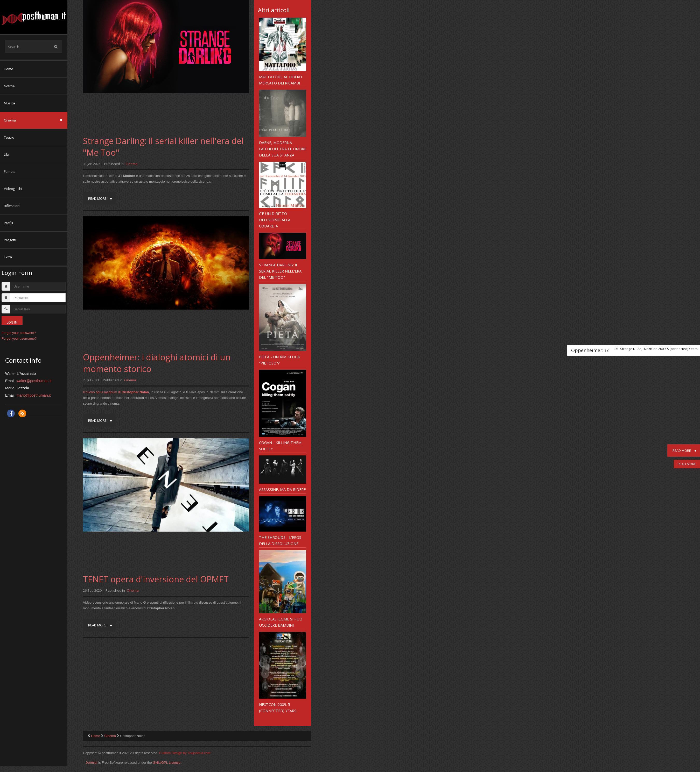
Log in (12, 322)
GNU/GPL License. (167, 763)
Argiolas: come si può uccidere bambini (281, 622)
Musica (9, 103)
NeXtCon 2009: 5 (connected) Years (278, 707)
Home (9, 69)
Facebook (11, 413)
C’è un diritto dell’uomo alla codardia (275, 220)
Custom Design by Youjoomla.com (185, 753)
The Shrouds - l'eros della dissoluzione (280, 540)
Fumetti (10, 171)
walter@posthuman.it (34, 381)
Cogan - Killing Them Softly (280, 446)
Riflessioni (12, 206)
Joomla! (92, 763)
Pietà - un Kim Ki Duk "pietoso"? (279, 360)
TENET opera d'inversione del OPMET (156, 579)
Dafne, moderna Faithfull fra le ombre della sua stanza (283, 149)
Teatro (9, 137)
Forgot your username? (19, 338)
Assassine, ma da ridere (282, 489)
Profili (8, 223)
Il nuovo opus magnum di (116, 392)
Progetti (10, 240)
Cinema (10, 120)
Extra (8, 257)
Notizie (9, 86)
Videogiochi (13, 189)
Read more (97, 198)
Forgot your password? (19, 333)
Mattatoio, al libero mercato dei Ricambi (281, 80)
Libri (7, 154)
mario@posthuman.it (34, 395)
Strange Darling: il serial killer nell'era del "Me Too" (280, 271)
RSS (22, 413)
